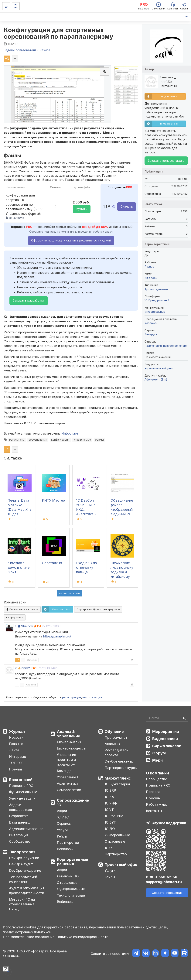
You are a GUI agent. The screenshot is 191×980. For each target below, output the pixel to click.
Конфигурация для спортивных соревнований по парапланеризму (58, 33)
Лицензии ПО (68, 876)
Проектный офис (121, 865)
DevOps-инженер (119, 761)
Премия (15, 769)
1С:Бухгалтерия (117, 784)
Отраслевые (67, 883)
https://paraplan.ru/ (57, 636)
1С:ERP (110, 790)
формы (99, 440)
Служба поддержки (169, 823)
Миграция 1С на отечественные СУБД (22, 904)
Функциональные (23, 792)
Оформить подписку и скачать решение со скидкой (71, 240)
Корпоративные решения (72, 862)
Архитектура (68, 783)
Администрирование (26, 829)
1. (16, 626)
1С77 (108, 848)
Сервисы (64, 823)
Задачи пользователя (20, 807)
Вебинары (65, 849)
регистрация (72, 697)
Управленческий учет (159, 368)
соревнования (38, 440)
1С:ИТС (63, 817)
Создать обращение (167, 893)
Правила (153, 792)
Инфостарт (70, 433)
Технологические (71, 895)
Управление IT (68, 777)
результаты (17, 440)
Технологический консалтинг (23, 879)
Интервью (18, 757)
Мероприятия (166, 732)
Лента (14, 750)
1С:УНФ (111, 803)
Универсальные (155, 312)
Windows (151, 323)
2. (16, 668)
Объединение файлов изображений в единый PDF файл (122, 509)
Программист (116, 738)
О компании (157, 773)
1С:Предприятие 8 (157, 300)
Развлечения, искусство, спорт (166, 346)
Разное (149, 266)
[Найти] (184, 718)
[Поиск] (16, 6)
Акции (62, 811)
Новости (16, 738)
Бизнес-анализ (69, 742)
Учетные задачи (22, 798)
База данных (19, 822)
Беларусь (151, 334)
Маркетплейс (118, 778)
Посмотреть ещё (70, 593)
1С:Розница (114, 816)
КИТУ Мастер (53, 500)
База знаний (21, 780)
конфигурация (60, 440)
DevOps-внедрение (25, 871)
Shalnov (27, 626)
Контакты (154, 811)
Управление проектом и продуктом (66, 760)
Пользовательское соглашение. (29, 937)
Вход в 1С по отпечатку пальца (87, 567)
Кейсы (62, 836)
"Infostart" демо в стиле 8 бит (19, 567)
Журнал (17, 732)
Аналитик (112, 744)
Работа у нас (157, 804)
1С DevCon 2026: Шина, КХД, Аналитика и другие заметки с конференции (87, 514)
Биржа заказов (167, 746)
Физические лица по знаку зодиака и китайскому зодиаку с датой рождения (122, 577)
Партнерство (68, 843)
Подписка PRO (21, 786)
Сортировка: (98, 609)
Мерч (157, 760)
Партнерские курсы (121, 768)
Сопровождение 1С (73, 803)
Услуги (62, 830)
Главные (16, 744)
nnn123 (26, 668)
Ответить (32, 660)
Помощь (153, 798)
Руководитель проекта (116, 753)
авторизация (92, 697)
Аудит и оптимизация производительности (27, 891)
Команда (64, 771)
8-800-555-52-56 (162, 877)
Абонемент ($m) (156, 379)
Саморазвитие (69, 790)
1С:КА (109, 797)
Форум (159, 753)
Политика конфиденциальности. (83, 937)
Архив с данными (156, 289)
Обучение (114, 732)
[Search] (167, 718)
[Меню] (6, 6)
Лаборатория (22, 852)
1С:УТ (109, 810)
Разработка (19, 816)
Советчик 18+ (53, 563)
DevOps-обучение (24, 858)
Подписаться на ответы (22, 609)
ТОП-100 (16, 763)
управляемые (82, 440)
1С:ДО (110, 829)
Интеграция (19, 835)
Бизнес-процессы (72, 748)
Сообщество (20, 841)
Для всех (151, 278)
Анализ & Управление (68, 734)
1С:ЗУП (111, 822)
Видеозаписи (165, 739)
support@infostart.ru (164, 882)
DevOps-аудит (21, 864)
